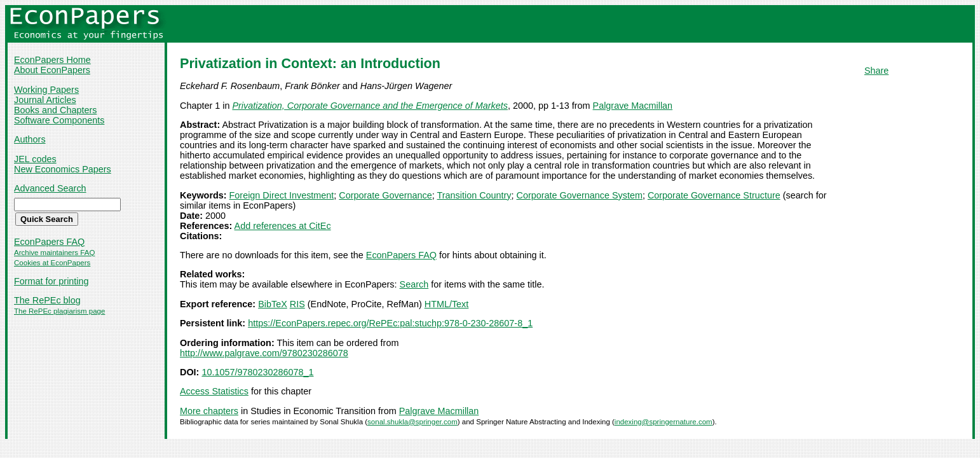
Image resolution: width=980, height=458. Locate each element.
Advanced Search (50, 188)
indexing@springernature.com (664, 422)
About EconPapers (52, 70)
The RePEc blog (47, 300)
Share (876, 71)
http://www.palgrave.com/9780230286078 (264, 353)
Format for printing (51, 281)
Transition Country (474, 195)
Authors (30, 139)
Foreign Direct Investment (282, 195)
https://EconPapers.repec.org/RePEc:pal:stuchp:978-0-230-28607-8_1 (390, 323)
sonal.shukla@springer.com (412, 422)
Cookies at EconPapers (52, 263)
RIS (297, 304)
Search (414, 284)
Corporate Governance (385, 195)
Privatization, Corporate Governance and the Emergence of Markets (370, 106)
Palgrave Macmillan (633, 106)
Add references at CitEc (283, 226)
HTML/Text (447, 304)
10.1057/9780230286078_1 (257, 372)
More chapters (209, 411)
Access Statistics (214, 391)
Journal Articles (45, 100)
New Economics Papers (63, 169)
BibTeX (273, 304)
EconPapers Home (52, 60)
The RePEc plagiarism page (59, 311)
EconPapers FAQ (49, 242)
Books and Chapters (55, 110)
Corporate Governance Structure (714, 195)
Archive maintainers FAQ (54, 253)
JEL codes (35, 159)
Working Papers (46, 90)
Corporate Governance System (580, 195)
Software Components (59, 120)
